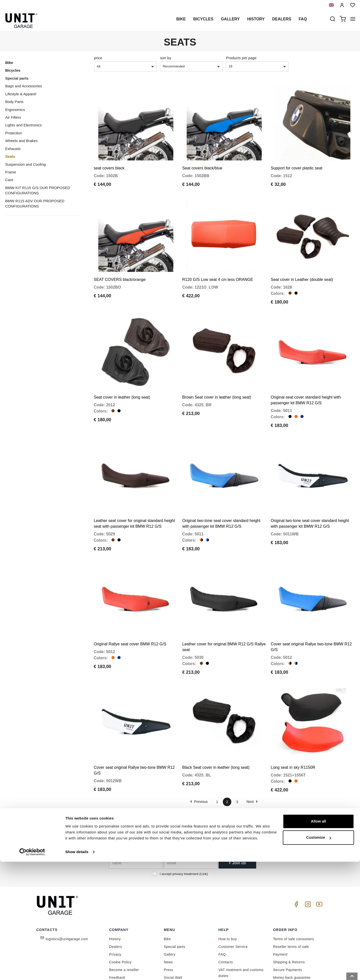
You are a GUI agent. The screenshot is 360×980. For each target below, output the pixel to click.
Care (9, 180)
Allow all (319, 940)
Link (204, 833)
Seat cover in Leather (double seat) (302, 266)
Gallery (230, 19)
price (98, 58)
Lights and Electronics (24, 125)
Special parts (17, 78)
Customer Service (233, 906)
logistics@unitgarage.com (67, 898)
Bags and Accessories (24, 86)
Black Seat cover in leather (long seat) (216, 727)
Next (252, 761)
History (256, 19)
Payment (280, 914)
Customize (319, 956)
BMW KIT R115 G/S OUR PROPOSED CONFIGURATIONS (38, 190)
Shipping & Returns (289, 921)
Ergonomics (15, 110)
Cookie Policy (120, 921)
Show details (77, 970)
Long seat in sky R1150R (293, 727)
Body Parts (14, 102)
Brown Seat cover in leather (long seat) (217, 377)
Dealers (282, 19)
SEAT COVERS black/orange (120, 266)
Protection (14, 133)
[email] (191, 822)
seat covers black (109, 161)
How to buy (228, 898)
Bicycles (203, 19)
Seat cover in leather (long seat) (122, 377)
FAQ (222, 914)
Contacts (226, 921)
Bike (181, 19)
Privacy (115, 914)
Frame (11, 172)
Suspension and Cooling (26, 164)
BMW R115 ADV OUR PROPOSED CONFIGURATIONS (35, 204)
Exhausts (13, 149)
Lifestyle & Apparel (21, 94)
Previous (199, 761)
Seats (10, 156)
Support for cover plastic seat (297, 161)
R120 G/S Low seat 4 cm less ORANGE (218, 266)
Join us (237, 822)
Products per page (241, 58)
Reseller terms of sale (291, 906)
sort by (166, 58)
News (168, 921)
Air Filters (13, 117)
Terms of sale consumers (294, 898)
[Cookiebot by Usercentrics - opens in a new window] (32, 970)
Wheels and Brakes (21, 141)
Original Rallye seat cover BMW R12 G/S (130, 610)
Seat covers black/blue (202, 161)
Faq (303, 19)
